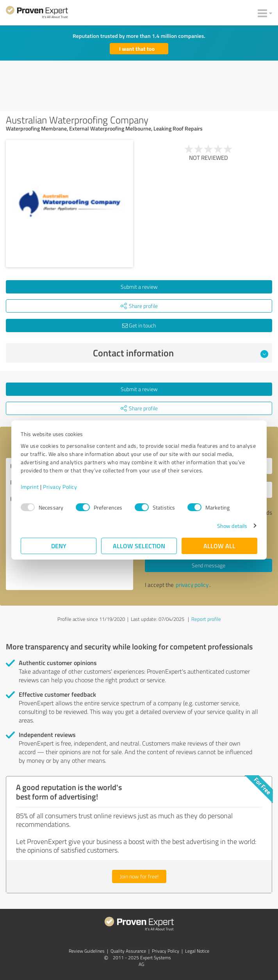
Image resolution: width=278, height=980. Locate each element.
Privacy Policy (60, 487)
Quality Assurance (128, 951)
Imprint (30, 487)
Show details (232, 526)
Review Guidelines (87, 951)
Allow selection (139, 546)
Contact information (181, 353)
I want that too (137, 49)
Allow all (219, 546)
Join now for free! (139, 876)
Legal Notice (197, 951)
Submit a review (139, 287)
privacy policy (192, 585)
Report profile (206, 619)
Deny (59, 546)
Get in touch (139, 325)
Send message (208, 565)
